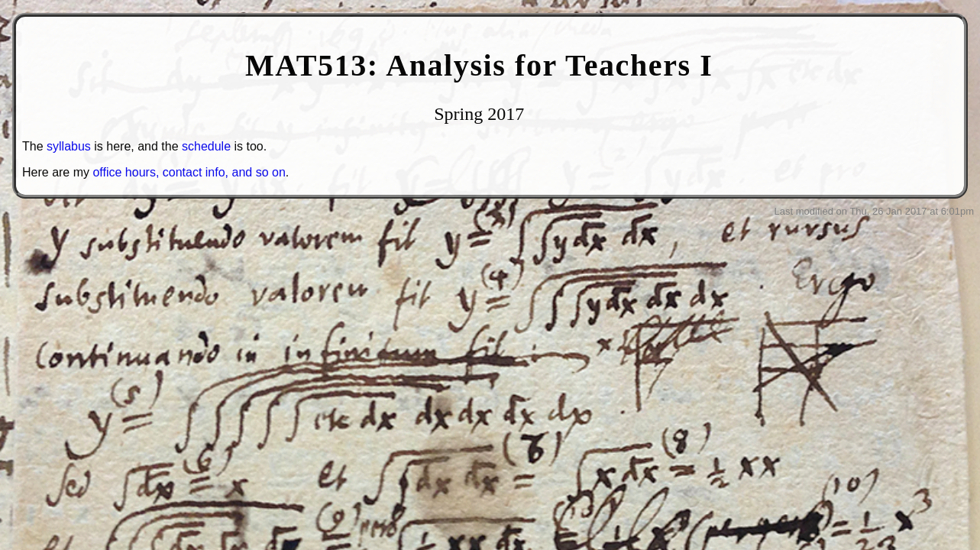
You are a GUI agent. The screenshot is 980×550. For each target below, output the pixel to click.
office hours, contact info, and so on (189, 172)
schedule (206, 146)
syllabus (69, 146)
